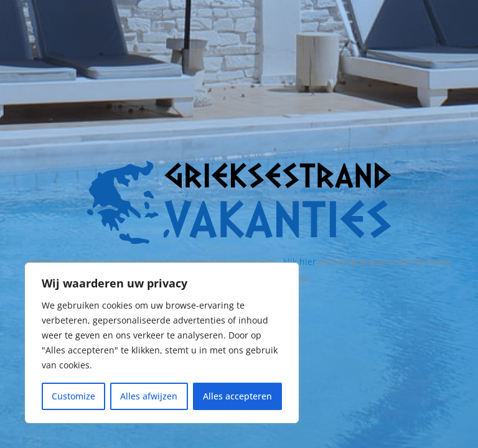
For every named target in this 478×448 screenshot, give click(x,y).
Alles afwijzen (149, 396)
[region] (162, 343)
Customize (73, 396)
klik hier (300, 262)
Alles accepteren (237, 396)
